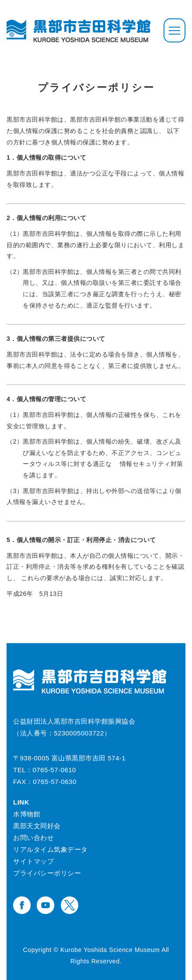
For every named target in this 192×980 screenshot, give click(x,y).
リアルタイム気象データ (51, 849)
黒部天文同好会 (37, 826)
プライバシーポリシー (47, 873)
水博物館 (27, 814)
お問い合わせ (33, 838)
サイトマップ (33, 861)
